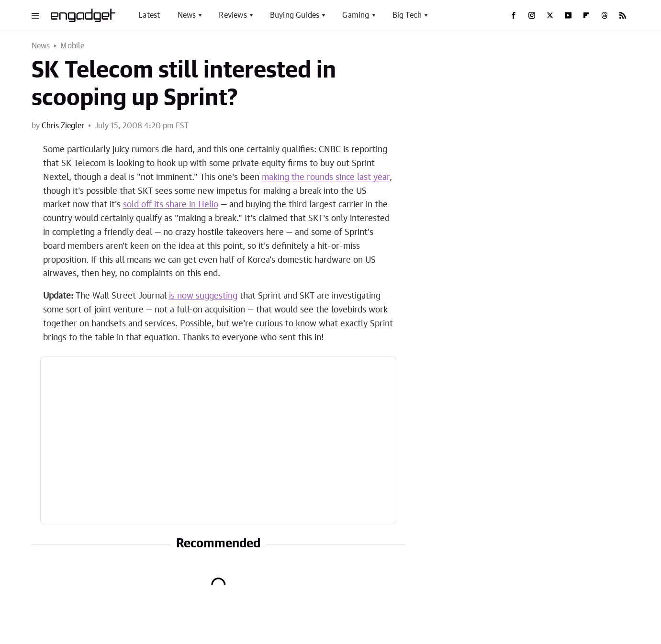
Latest (149, 15)
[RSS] (623, 15)
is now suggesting (203, 296)
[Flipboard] (586, 15)
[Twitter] (550, 15)
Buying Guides (295, 15)
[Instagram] (532, 15)
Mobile (72, 46)
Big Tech (407, 15)
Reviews (233, 15)
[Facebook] (514, 15)
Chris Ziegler (63, 126)
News (187, 15)
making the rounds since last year (326, 178)
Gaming (356, 15)
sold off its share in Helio (171, 205)
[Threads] (605, 15)
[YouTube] (568, 15)
